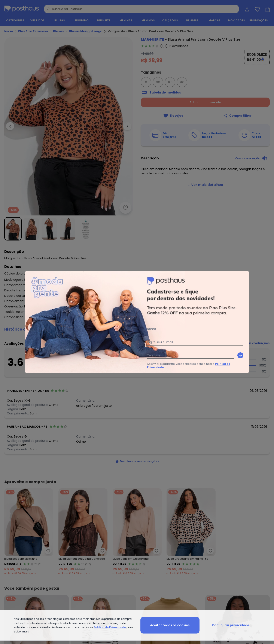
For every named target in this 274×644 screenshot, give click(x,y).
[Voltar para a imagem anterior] (10, 126)
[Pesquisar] (48, 9)
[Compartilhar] (238, 116)
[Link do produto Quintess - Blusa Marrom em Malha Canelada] (83, 532)
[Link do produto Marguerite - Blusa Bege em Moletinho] (29, 532)
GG (158, 82)
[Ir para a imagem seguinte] (127, 126)
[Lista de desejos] (257, 9)
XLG (182, 82)
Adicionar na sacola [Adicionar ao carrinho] (205, 102)
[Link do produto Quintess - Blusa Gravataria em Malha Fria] (191, 532)
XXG (170, 82)
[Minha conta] (247, 9)
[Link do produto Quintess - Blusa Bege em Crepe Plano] (137, 532)
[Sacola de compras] (267, 9)
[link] (165, 46)
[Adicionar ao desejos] (125, 208)
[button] (137, 329)
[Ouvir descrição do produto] (251, 158)
